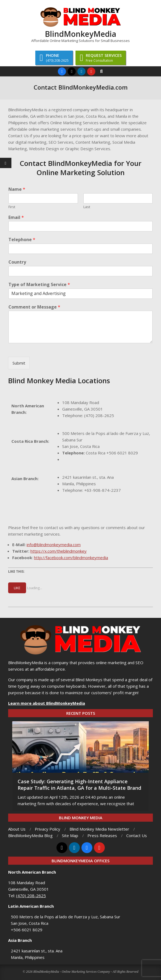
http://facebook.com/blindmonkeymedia (71, 558)
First (12, 207)
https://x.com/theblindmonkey (59, 551)
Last (87, 207)
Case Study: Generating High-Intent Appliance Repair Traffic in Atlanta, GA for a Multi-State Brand (79, 785)
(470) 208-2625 (99, 415)
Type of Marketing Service (39, 285)
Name (17, 189)
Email (16, 217)
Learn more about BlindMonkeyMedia (47, 703)
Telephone (22, 240)
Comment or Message (34, 307)
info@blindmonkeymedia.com (54, 545)
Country (17, 262)
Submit (19, 363)
